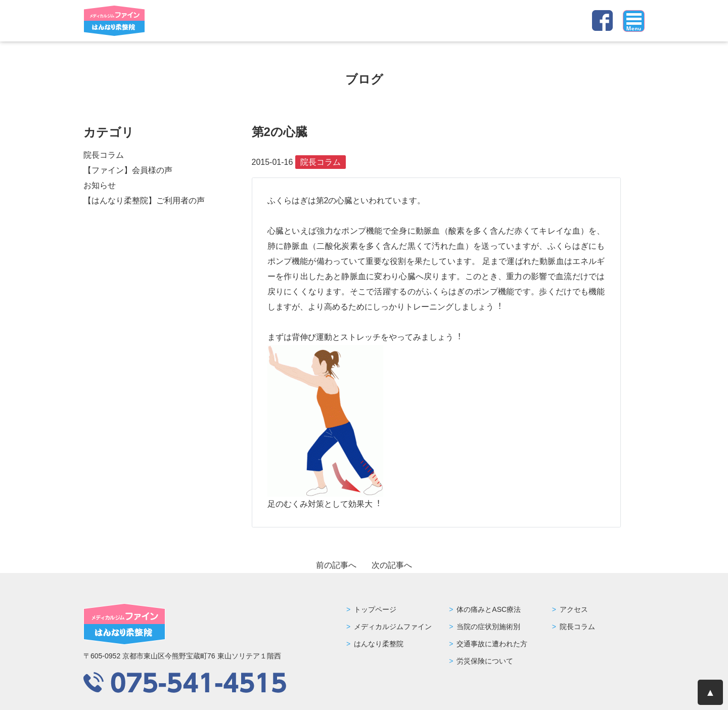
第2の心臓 (280, 132)
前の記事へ (336, 565)
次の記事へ (392, 565)
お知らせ (100, 185)
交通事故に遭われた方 (492, 644)
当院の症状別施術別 (488, 627)
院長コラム (104, 155)
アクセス (574, 609)
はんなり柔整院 (379, 644)
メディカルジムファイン (393, 627)
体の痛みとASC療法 (489, 609)
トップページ (375, 609)
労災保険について (485, 661)
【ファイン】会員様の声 (128, 170)
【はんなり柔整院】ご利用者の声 (144, 201)
